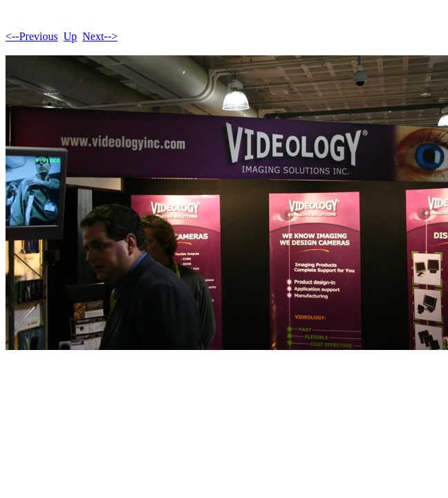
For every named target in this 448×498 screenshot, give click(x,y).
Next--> (100, 36)
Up (71, 36)
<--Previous (32, 36)
